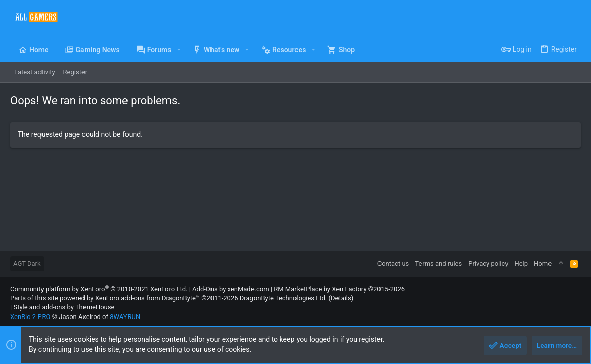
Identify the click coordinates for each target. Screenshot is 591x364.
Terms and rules (438, 264)
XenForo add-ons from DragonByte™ (147, 298)
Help (521, 264)
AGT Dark (27, 264)
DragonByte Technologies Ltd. (283, 298)
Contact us (393, 264)
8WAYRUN (125, 317)
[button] (178, 50)
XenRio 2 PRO (30, 317)
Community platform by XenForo (99, 289)
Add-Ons (205, 289)
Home (543, 264)
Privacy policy (488, 264)
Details (341, 298)
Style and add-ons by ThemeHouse (64, 307)
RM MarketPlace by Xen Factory (339, 289)
